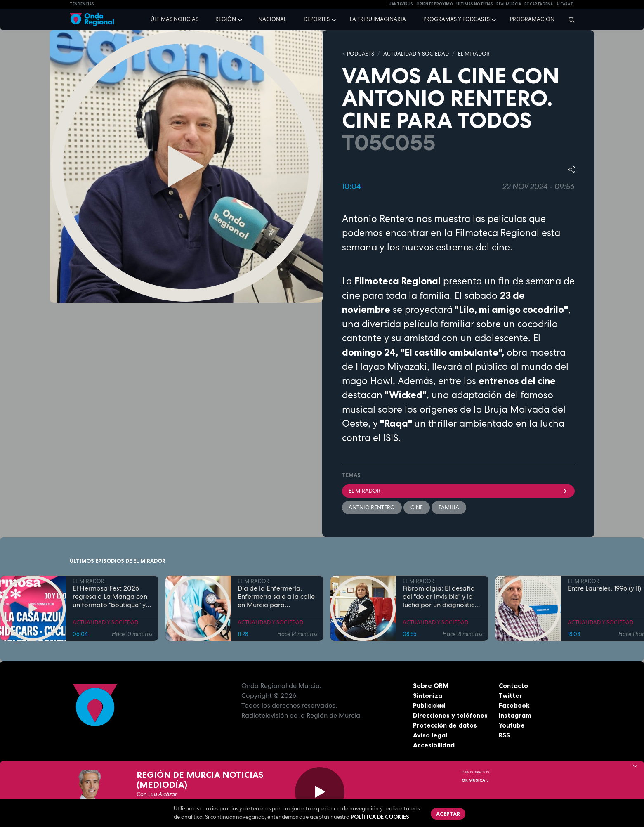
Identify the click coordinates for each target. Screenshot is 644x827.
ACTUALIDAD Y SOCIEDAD (416, 54)
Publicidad (429, 705)
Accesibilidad (434, 745)
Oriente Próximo (435, 4)
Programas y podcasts (456, 19)
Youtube (512, 725)
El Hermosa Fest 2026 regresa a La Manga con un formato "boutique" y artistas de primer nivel (110, 597)
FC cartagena (539, 4)
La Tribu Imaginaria (378, 19)
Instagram (515, 715)
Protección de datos (445, 725)
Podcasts (361, 54)
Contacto (513, 685)
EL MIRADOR (474, 54)
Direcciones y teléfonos (451, 715)
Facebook (514, 705)
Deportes (317, 19)
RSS (505, 735)
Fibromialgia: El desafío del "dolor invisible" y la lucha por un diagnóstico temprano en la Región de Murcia (442, 597)
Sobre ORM (431, 685)
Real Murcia (509, 4)
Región (226, 19)
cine (417, 507)
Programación (532, 19)
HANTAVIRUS (401, 4)
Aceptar (448, 814)
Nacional (272, 19)
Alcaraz (565, 4)
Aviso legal (430, 735)
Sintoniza (428, 695)
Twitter (511, 695)
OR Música (475, 780)
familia (449, 507)
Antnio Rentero (372, 507)
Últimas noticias (175, 19)
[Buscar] (569, 19)
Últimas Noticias (475, 4)
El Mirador (458, 491)
